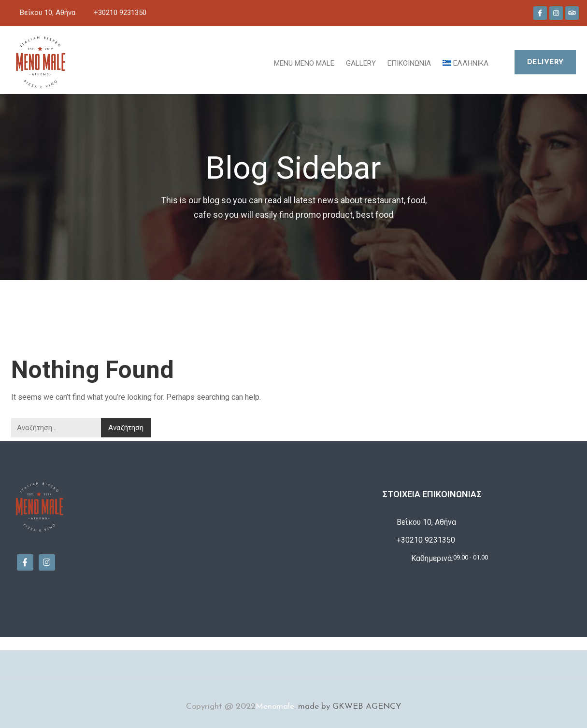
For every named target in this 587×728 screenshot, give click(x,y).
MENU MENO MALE (304, 63)
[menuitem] (466, 62)
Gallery (361, 63)
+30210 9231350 (120, 13)
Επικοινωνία (409, 63)
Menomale (275, 707)
